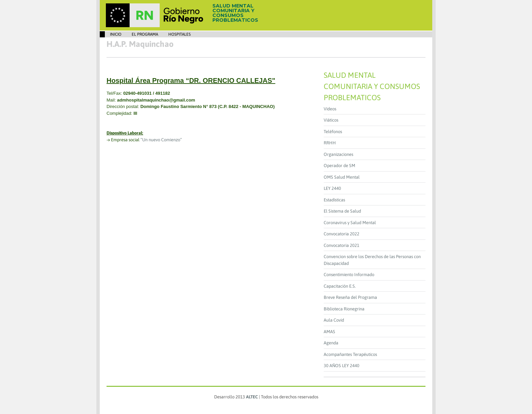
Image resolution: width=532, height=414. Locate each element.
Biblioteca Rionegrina (344, 309)
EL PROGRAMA (145, 34)
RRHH (330, 143)
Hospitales (179, 34)
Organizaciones (338, 154)
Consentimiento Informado (349, 275)
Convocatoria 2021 (341, 245)
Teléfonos (333, 132)
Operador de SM (339, 166)
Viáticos (331, 120)
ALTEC (252, 397)
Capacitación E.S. (340, 286)
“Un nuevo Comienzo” (161, 140)
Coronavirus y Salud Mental (350, 223)
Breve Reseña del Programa (350, 297)
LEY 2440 (332, 188)
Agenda (331, 343)
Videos (330, 109)
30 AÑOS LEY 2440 (341, 366)
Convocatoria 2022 (341, 234)
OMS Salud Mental (342, 177)
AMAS (329, 332)
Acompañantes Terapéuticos (350, 354)
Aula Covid (334, 320)
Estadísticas (334, 200)
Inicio (116, 34)
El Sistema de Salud (342, 211)
